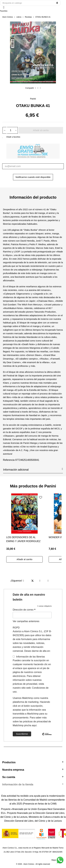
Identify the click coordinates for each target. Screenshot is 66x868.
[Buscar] (30, 3)
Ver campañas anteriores (26, 621)
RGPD (16, 628)
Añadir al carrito (41, 130)
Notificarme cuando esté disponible (33, 177)
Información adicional (33, 469)
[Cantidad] (11, 130)
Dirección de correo (24, 610)
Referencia (9, 460)
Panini (33, 99)
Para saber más (38, 718)
